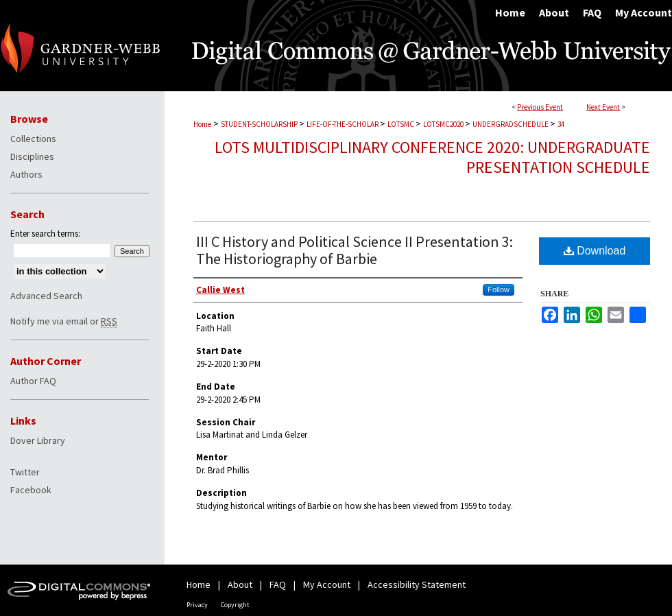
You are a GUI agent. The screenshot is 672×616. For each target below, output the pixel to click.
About (240, 584)
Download (595, 251)
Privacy (197, 605)
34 (561, 124)
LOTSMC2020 (444, 124)
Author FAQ (33, 381)
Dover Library (38, 440)
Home (202, 124)
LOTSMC (401, 124)
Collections (33, 139)
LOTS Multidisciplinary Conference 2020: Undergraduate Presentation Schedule (432, 157)
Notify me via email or (64, 321)
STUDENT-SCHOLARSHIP (260, 124)
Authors (26, 174)
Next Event (603, 107)
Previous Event (540, 107)
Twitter (25, 472)
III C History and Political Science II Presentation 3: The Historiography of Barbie (355, 250)
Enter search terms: (45, 234)
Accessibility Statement (417, 584)
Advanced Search (46, 296)
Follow (499, 289)
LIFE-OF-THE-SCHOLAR (343, 124)
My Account (327, 584)
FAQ (278, 584)
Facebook (31, 490)
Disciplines (32, 156)
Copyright (235, 605)
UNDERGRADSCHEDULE (511, 124)
